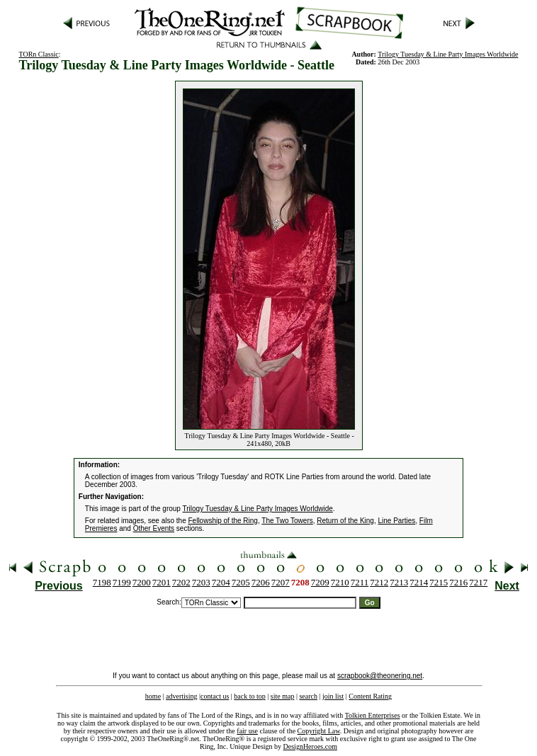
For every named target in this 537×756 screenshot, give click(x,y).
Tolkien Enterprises (373, 715)
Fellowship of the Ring (223, 521)
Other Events (154, 528)
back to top (249, 696)
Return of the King (345, 521)
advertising (181, 696)
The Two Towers (287, 521)
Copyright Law (319, 731)
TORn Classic (39, 54)
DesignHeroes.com (310, 746)
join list (333, 696)
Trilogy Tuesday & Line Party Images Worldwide (448, 54)
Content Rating (370, 696)
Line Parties (396, 521)
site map (283, 696)
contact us (215, 696)
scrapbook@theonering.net (380, 676)
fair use (247, 731)
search (308, 696)
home (153, 696)
